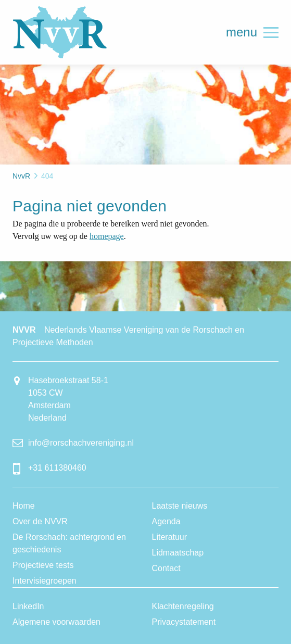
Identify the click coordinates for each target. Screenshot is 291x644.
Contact (166, 568)
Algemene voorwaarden (56, 622)
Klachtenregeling (183, 606)
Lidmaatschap (178, 553)
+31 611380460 (57, 468)
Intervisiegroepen (45, 581)
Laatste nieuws (180, 506)
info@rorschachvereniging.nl (81, 443)
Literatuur (170, 537)
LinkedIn (28, 606)
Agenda (166, 521)
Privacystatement (184, 622)
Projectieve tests (43, 565)
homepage (107, 236)
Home (24, 506)
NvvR (60, 32)
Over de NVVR (40, 521)
